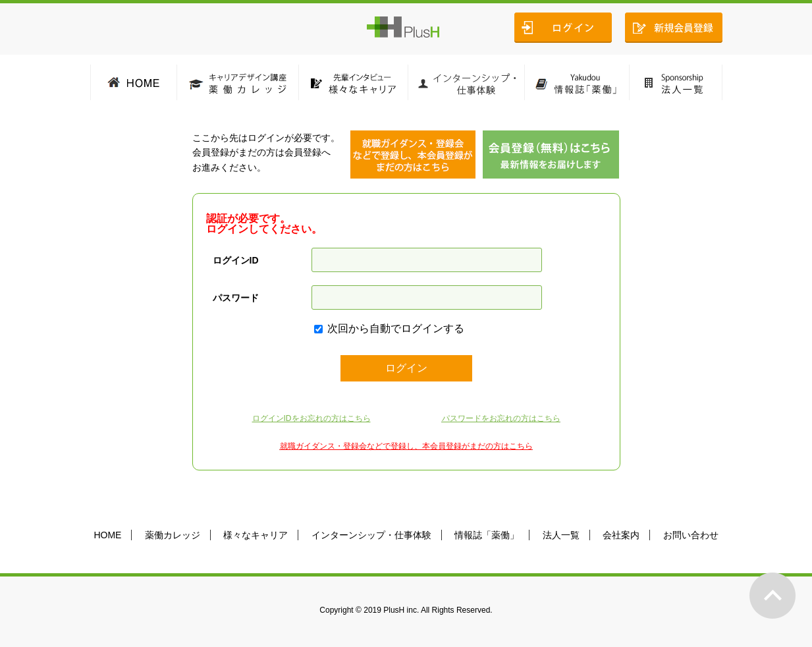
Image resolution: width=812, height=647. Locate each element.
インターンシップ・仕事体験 (371, 535)
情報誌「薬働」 (487, 535)
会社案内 (621, 535)
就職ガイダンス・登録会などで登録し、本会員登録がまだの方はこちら (406, 446)
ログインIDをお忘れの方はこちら (311, 418)
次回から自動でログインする (396, 328)
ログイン (406, 368)
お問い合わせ (691, 535)
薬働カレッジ (173, 535)
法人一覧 (561, 535)
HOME (107, 535)
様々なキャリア (256, 535)
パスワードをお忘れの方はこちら (501, 418)
